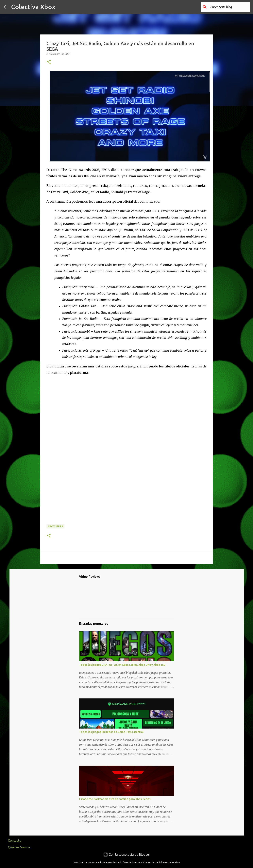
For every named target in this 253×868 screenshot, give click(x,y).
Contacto (15, 840)
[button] (49, 62)
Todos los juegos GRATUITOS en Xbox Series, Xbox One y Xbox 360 (122, 665)
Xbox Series (55, 526)
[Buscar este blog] (229, 7)
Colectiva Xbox (33, 7)
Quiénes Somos (19, 847)
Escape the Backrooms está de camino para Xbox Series (115, 799)
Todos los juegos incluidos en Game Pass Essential (111, 732)
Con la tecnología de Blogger (127, 855)
